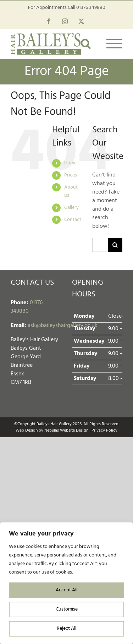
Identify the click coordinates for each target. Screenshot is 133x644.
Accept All (66, 590)
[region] (66, 583)
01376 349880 (91, 8)
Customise (67, 609)
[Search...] (100, 245)
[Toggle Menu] (115, 44)
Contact (73, 220)
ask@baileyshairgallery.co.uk (63, 326)
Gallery (71, 208)
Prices (71, 175)
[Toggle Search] (86, 43)
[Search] (115, 245)
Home (70, 163)
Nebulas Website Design (66, 431)
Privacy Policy (104, 431)
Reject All (66, 629)
